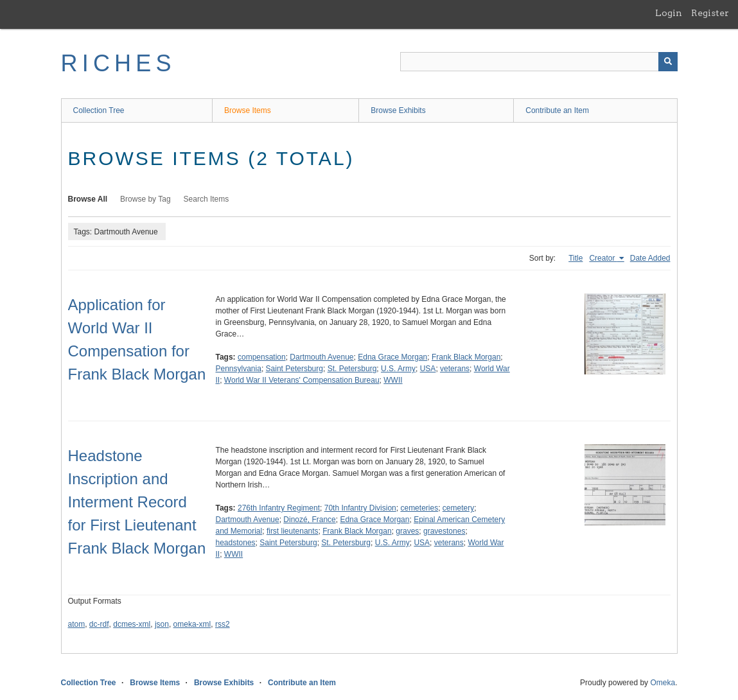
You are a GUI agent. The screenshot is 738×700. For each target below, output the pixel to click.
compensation (262, 357)
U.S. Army (398, 369)
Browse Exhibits (398, 110)
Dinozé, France (309, 520)
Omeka (663, 683)
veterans (455, 369)
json (162, 624)
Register (710, 13)
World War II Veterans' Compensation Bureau (302, 380)
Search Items (206, 199)
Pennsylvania (239, 369)
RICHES (119, 63)
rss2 (223, 624)
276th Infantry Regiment (279, 508)
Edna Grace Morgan (392, 357)
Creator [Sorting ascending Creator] (603, 258)
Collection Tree (99, 110)
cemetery (458, 508)
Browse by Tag (145, 199)
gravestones (444, 531)
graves (407, 531)
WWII (393, 380)
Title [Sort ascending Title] (575, 258)
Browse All (88, 199)
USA (428, 369)
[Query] (539, 62)
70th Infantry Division (360, 508)
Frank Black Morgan (466, 357)
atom (77, 624)
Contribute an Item (557, 110)
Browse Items (248, 110)
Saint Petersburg (294, 369)
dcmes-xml (132, 624)
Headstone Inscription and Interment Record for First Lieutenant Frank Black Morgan (137, 502)
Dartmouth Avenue (321, 357)
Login (669, 13)
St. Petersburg (352, 369)
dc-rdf (99, 624)
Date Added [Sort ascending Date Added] (650, 258)
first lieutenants (293, 531)
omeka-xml (192, 624)
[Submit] (668, 62)
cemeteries (419, 508)
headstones (236, 543)
